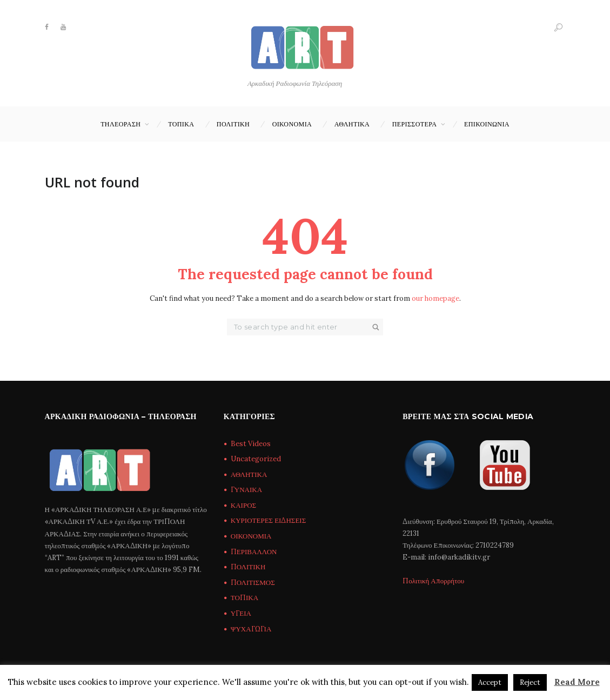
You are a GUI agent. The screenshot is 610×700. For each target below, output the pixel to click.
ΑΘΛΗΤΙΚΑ (352, 124)
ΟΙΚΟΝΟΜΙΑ (292, 124)
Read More (577, 682)
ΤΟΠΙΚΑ (181, 124)
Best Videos (251, 444)
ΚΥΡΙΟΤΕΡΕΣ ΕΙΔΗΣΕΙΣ (268, 520)
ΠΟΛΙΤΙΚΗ (233, 124)
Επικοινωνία (487, 124)
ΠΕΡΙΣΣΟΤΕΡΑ (415, 124)
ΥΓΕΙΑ (241, 613)
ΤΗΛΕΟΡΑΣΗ (120, 124)
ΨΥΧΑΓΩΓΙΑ (251, 629)
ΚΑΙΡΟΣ (243, 505)
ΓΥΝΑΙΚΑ (246, 490)
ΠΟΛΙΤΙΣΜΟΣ (253, 583)
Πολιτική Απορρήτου (433, 581)
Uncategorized (256, 459)
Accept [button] (490, 682)
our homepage (435, 298)
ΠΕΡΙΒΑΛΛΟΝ (254, 552)
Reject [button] (530, 682)
